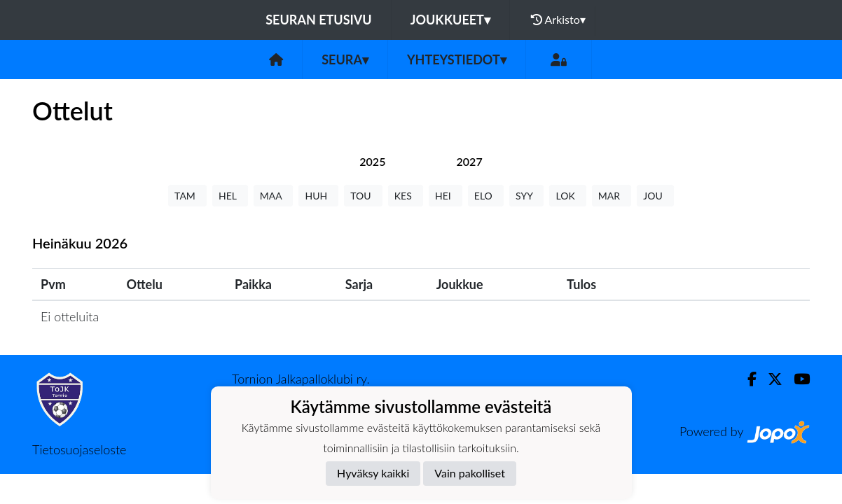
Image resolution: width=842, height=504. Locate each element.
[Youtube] (796, 379)
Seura (345, 59)
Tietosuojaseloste (79, 449)
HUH (318, 196)
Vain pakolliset (470, 473)
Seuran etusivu (319, 20)
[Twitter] (769, 379)
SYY (526, 196)
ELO (486, 196)
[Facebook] (746, 379)
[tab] (372, 161)
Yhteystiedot (457, 59)
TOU (363, 196)
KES (406, 196)
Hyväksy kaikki (373, 473)
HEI (446, 196)
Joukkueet (450, 20)
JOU (655, 196)
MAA (274, 196)
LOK (567, 196)
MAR (612, 196)
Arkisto (558, 20)
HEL (230, 196)
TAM (187, 196)
